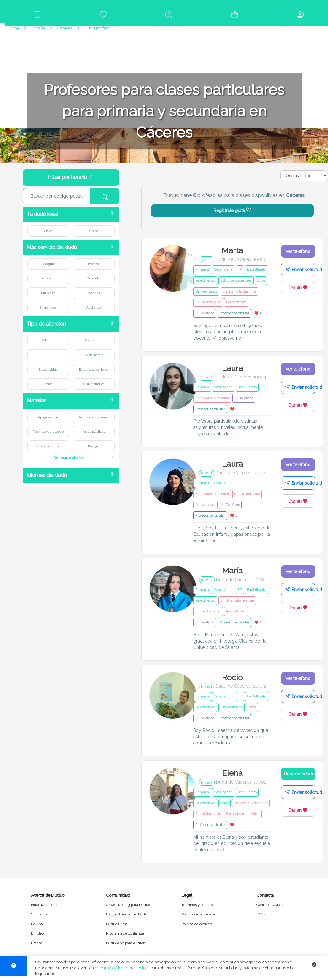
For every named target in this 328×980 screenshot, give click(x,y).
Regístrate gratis (232, 211)
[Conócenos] (234, 15)
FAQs (261, 914)
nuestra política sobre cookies (122, 968)
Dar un (298, 288)
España (38, 28)
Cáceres (65, 28)
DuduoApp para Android (126, 943)
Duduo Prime (117, 924)
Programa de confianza (125, 933)
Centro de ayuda (270, 905)
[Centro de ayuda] (169, 15)
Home (13, 28)
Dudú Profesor (98, 28)
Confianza (39, 914)
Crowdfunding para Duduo (128, 905)
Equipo (37, 924)
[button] (71, 214)
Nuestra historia (44, 905)
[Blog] (38, 15)
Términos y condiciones (201, 905)
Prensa (37, 943)
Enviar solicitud (300, 270)
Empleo (37, 933)
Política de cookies (196, 924)
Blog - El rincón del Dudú (127, 914)
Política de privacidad (199, 914)
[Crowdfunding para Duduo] (103, 15)
